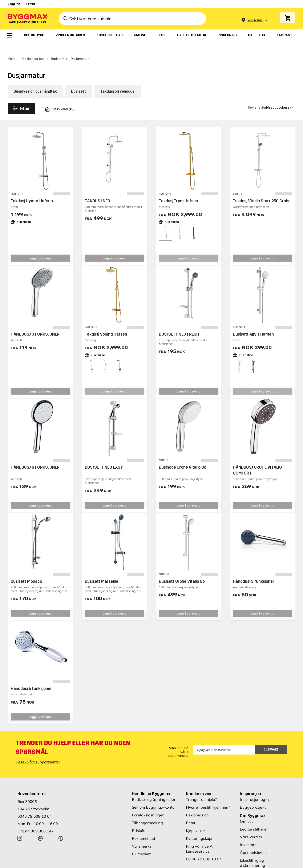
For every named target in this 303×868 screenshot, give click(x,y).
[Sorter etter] (270, 96)
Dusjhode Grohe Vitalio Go (183, 455)
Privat (31, 4)
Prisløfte (139, 819)
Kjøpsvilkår (196, 819)
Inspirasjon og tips (256, 788)
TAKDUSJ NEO (98, 189)
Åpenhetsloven (253, 841)
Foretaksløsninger (148, 803)
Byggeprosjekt (253, 795)
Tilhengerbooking (147, 811)
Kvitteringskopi (199, 827)
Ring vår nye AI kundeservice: (200, 837)
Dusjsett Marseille (102, 569)
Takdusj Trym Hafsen (178, 189)
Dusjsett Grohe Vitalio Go (182, 569)
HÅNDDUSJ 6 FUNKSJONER (35, 455)
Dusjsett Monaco (26, 569)
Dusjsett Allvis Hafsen (253, 322)
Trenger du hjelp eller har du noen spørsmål (73, 736)
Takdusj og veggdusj (118, 80)
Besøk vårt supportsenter (38, 750)
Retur (191, 811)
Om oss (247, 810)
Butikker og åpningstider (154, 788)
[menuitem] (10, 35)
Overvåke (271, 738)
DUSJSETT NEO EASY (104, 455)
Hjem (12, 47)
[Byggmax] (28, 19)
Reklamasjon (197, 803)
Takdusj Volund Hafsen (106, 322)
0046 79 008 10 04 (35, 805)
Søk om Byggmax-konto (153, 795)
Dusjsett (79, 80)
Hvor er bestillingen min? (208, 795)
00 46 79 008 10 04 (204, 847)
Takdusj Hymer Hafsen (32, 189)
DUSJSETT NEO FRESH (179, 322)
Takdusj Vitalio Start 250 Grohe (262, 189)
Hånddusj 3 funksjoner (254, 569)
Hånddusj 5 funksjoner (31, 677)
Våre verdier (251, 825)
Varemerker (142, 834)
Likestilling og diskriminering (252, 851)
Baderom (58, 47)
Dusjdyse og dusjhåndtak (35, 80)
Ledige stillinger (254, 817)
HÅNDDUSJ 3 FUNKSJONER (35, 322)
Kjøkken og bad (33, 47)
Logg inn (14, 4)
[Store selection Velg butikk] (255, 20)
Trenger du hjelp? (201, 788)
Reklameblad (144, 827)
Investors (248, 833)
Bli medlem (142, 842)
